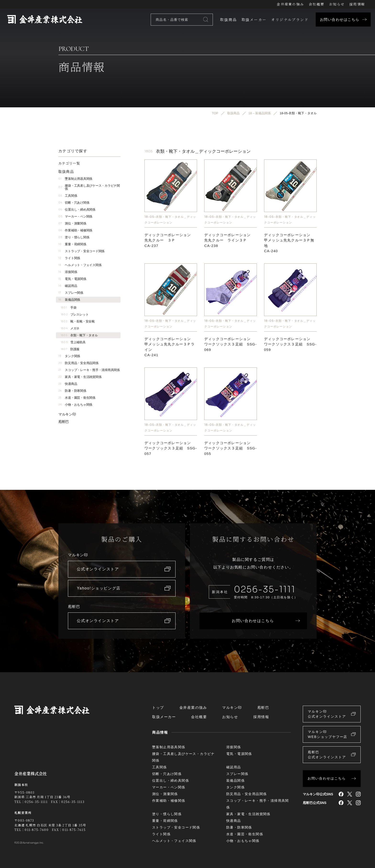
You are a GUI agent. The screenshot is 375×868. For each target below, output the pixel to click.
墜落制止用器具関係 (75, 179)
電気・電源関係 (72, 279)
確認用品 (68, 286)
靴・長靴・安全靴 (78, 321)
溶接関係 (68, 272)
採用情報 (357, 4)
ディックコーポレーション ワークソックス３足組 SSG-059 (290, 344)
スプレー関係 (71, 293)
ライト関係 (69, 258)
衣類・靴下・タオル (79, 335)
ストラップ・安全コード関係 (81, 251)
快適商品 (68, 384)
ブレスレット (75, 314)
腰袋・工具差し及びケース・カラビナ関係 (89, 187)
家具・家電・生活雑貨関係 (80, 377)
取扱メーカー (254, 19)
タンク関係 (69, 356)
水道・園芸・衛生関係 (77, 398)
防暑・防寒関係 (72, 391)
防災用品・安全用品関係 (78, 363)
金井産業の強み (290, 4)
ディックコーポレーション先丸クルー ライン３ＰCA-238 (227, 240)
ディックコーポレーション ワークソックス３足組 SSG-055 (231, 448)
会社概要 (317, 4)
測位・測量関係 (72, 223)
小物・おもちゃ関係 (75, 405)
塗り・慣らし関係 (74, 237)
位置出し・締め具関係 (77, 210)
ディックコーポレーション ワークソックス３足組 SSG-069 (231, 344)
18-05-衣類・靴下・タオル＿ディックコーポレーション (170, 220)
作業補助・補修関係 (75, 230)
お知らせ (337, 4)
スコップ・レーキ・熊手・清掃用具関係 (89, 370)
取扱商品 (228, 19)
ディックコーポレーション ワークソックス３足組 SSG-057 (171, 448)
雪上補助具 (73, 342)
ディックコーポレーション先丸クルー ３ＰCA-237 (168, 240)
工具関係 (68, 196)
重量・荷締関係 (72, 244)
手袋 (69, 308)
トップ (158, 707)
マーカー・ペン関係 (75, 216)
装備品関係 (69, 300)
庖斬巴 (64, 422)
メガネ (70, 328)
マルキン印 (67, 414)
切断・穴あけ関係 (74, 203)
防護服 (70, 349)
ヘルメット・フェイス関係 (80, 265)
